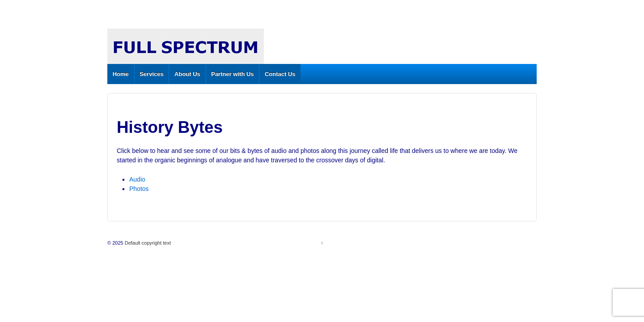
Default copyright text (147, 243)
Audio (137, 179)
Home (121, 74)
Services (152, 74)
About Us (187, 74)
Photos (139, 189)
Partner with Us (232, 74)
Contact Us (280, 74)
